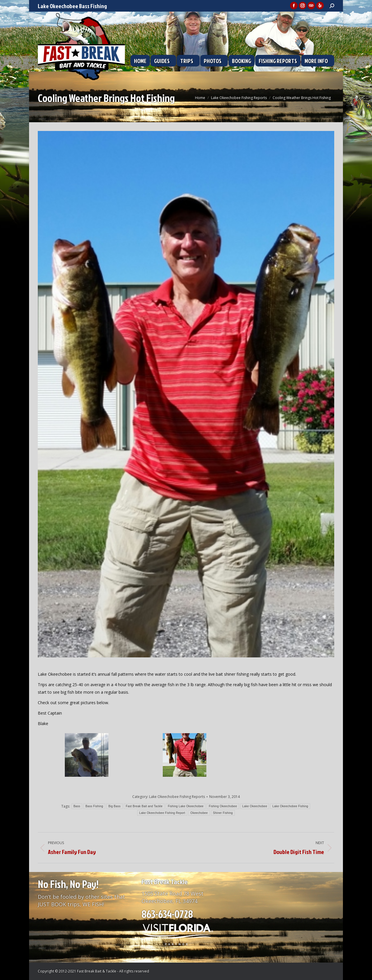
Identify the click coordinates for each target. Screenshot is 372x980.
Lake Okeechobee (255, 806)
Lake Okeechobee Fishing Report (162, 813)
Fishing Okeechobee (223, 806)
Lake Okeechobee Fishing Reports (177, 797)
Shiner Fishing (223, 813)
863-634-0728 (167, 914)
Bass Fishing (94, 806)
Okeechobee (199, 813)
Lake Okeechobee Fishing (290, 806)
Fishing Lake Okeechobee (186, 806)
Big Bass (115, 806)
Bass (77, 806)
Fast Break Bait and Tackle (144, 806)
